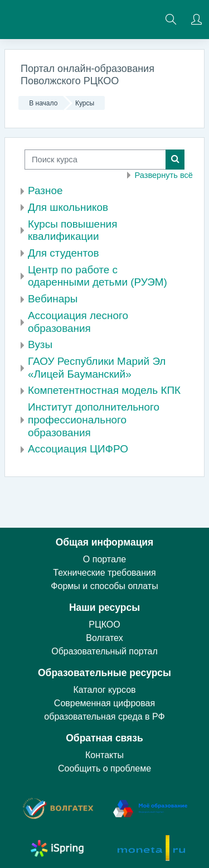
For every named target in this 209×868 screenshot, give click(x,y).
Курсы (85, 103)
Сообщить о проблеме (104, 768)
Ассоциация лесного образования (78, 322)
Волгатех (104, 638)
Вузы (40, 344)
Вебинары (53, 299)
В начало (43, 103)
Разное (45, 191)
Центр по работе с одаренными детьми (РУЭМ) (98, 276)
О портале (104, 559)
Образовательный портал (104, 651)
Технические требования (104, 573)
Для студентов (63, 253)
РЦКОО (104, 625)
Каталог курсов (104, 690)
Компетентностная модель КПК (104, 390)
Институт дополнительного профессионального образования (94, 419)
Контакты (104, 755)
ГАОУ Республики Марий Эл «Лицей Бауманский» (97, 368)
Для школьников (68, 207)
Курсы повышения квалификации (72, 230)
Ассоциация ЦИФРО (78, 449)
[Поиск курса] (95, 160)
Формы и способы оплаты (104, 586)
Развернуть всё (164, 175)
